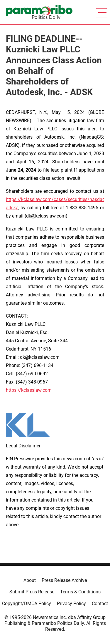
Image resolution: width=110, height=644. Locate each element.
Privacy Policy (71, 604)
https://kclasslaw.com (29, 390)
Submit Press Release (32, 592)
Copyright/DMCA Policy (27, 604)
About (30, 580)
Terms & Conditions (80, 592)
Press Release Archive (64, 580)
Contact (100, 604)
